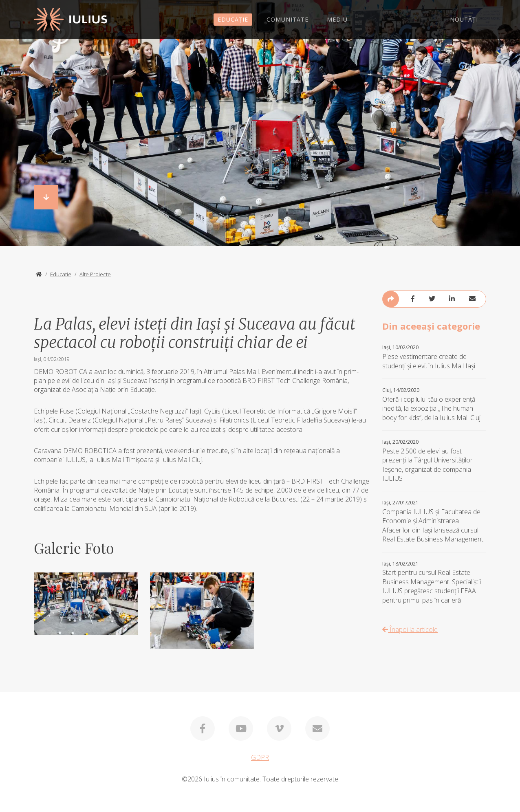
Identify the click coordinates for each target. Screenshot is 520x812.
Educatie (61, 274)
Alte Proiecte (95, 274)
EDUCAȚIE (233, 19)
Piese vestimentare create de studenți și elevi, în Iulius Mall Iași (434, 357)
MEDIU (337, 19)
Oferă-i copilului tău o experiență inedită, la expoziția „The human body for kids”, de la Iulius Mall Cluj (434, 405)
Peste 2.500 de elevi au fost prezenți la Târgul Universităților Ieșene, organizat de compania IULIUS (434, 461)
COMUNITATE (288, 19)
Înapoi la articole (410, 629)
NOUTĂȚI (464, 19)
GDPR (260, 757)
